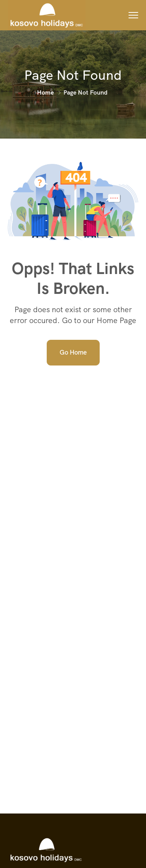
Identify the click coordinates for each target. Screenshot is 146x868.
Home (45, 92)
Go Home (73, 352)
